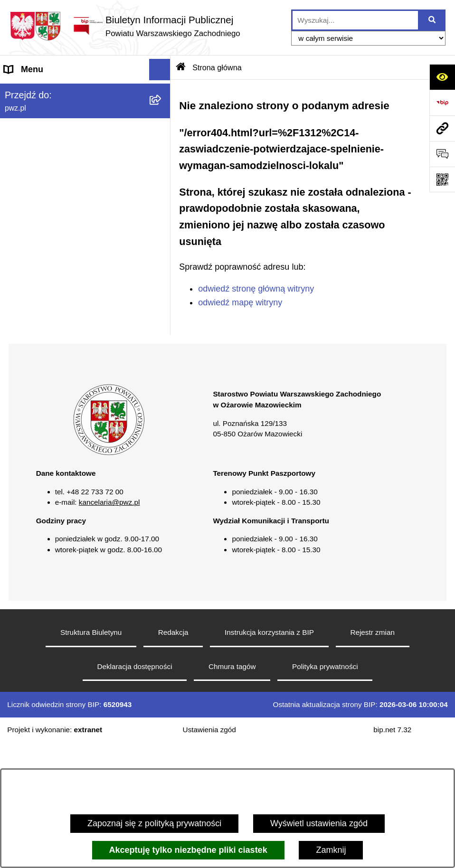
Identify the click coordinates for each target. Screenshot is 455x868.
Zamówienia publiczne (47, 198)
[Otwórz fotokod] (442, 179)
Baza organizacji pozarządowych (66, 262)
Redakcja (173, 758)
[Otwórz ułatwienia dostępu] (442, 77)
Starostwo (23, 133)
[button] (162, 113)
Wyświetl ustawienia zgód (319, 823)
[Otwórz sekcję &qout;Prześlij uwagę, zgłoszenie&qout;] (442, 154)
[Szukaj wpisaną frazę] (432, 20)
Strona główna (32, 91)
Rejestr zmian (372, 758)
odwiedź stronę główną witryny (256, 289)
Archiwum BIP (31, 411)
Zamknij (331, 850)
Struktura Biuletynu (91, 758)
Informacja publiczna (43, 304)
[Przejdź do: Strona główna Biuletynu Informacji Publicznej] (181, 67)
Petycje (18, 326)
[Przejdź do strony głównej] (125, 26)
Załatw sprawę (32, 155)
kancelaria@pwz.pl (109, 627)
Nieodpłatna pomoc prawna (56, 283)
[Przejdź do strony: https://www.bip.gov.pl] (442, 103)
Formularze (26, 368)
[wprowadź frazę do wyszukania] (355, 20)
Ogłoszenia (26, 176)
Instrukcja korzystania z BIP (269, 758)
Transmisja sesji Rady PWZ (57, 390)
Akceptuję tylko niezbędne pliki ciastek (188, 850)
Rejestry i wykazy (37, 347)
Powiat (17, 112)
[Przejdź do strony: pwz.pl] (442, 128)
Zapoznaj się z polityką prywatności (154, 823)
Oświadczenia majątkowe (52, 219)
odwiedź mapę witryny (240, 302)
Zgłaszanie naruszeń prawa (57, 240)
